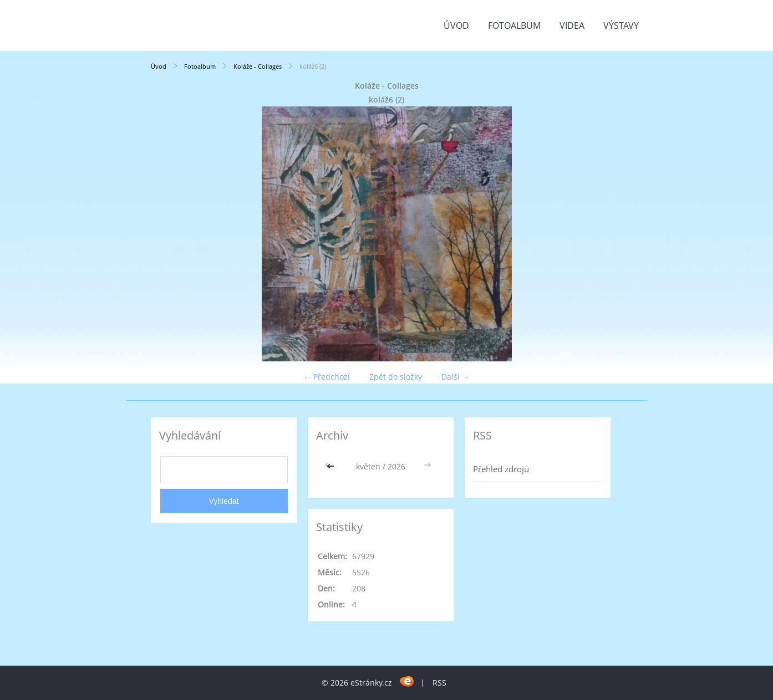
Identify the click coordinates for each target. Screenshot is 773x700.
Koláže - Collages (258, 66)
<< (332, 466)
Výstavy (621, 25)
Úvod (456, 25)
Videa (572, 25)
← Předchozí (327, 377)
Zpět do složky (396, 377)
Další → (456, 377)
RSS (439, 683)
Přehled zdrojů (501, 469)
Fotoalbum (514, 25)
